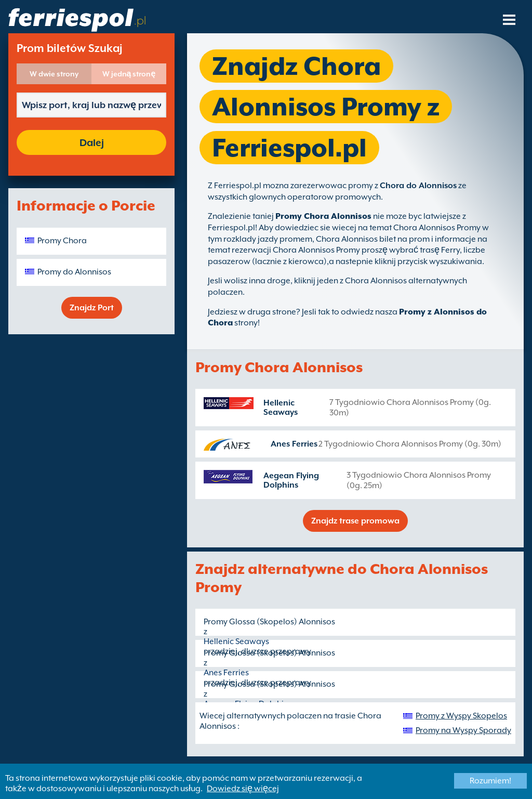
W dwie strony (54, 74)
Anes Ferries (294, 444)
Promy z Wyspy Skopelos (461, 716)
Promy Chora (62, 241)
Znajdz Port (92, 308)
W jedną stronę (129, 74)
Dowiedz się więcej (243, 789)
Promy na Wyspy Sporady (463, 730)
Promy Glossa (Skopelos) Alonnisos (269, 622)
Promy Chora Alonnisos (323, 216)
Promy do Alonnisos (74, 272)
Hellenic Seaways (281, 408)
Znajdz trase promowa (355, 521)
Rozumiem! (490, 781)
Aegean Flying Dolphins (291, 480)
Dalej (92, 142)
